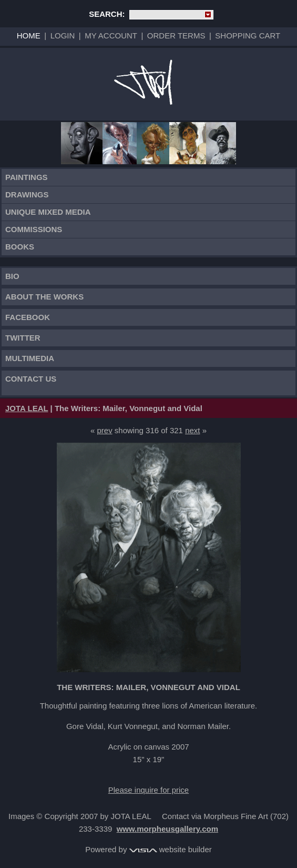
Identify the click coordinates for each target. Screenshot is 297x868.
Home (29, 36)
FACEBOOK (28, 317)
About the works (44, 297)
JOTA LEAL (27, 408)
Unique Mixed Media (48, 212)
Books (20, 247)
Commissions (34, 229)
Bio (12, 276)
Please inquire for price (148, 790)
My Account (111, 36)
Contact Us (31, 379)
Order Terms (176, 36)
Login (63, 36)
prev (105, 430)
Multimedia (30, 358)
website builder (171, 849)
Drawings (27, 194)
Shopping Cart (248, 36)
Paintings (27, 177)
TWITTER (23, 338)
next (192, 430)
